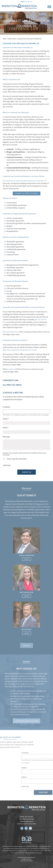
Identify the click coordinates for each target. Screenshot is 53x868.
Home (5, 39)
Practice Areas (12, 39)
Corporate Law (11, 380)
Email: (6, 427)
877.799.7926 (30, 819)
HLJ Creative (29, 861)
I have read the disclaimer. (17, 459)
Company (6, 407)
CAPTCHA (7, 465)
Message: (6, 437)
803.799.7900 (29, 2)
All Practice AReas (12, 385)
